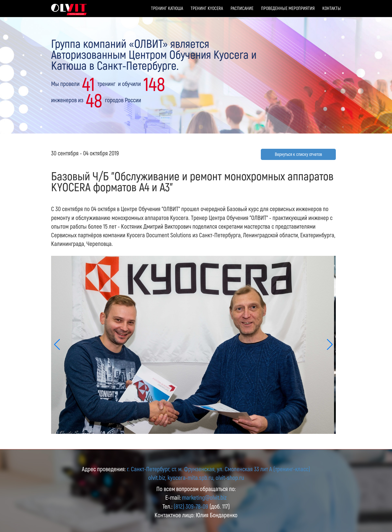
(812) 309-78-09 (191, 506)
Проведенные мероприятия (288, 8)
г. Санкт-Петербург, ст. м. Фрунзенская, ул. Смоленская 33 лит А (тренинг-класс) (218, 469)
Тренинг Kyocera (207, 8)
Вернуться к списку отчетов (298, 154)
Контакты (332, 8)
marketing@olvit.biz (204, 497)
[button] (330, 345)
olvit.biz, (157, 477)
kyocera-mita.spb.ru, (191, 477)
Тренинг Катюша (167, 8)
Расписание (242, 8)
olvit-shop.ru (230, 477)
